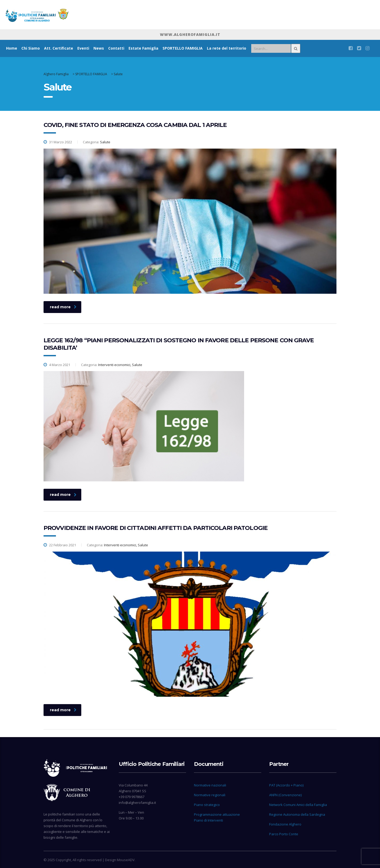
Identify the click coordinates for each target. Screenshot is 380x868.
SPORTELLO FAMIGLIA (183, 48)
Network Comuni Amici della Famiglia (298, 805)
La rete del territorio (227, 48)
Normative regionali (210, 795)
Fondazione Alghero (285, 824)
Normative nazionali (210, 785)
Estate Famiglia (143, 48)
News (99, 48)
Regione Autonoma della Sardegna (297, 814)
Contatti (116, 48)
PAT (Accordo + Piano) (286, 785)
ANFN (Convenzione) (285, 795)
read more (63, 307)
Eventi (83, 48)
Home (12, 48)
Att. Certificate (59, 48)
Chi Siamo (31, 48)
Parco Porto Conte (284, 834)
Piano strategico (207, 805)
